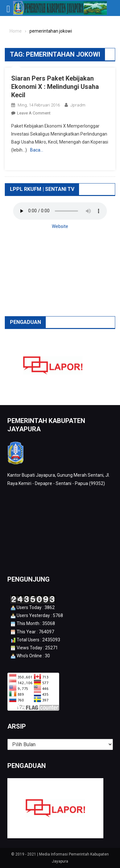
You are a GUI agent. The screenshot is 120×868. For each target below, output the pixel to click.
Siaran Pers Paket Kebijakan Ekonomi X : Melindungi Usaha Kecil (55, 87)
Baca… (37, 150)
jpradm (78, 105)
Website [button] (60, 226)
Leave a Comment (34, 113)
